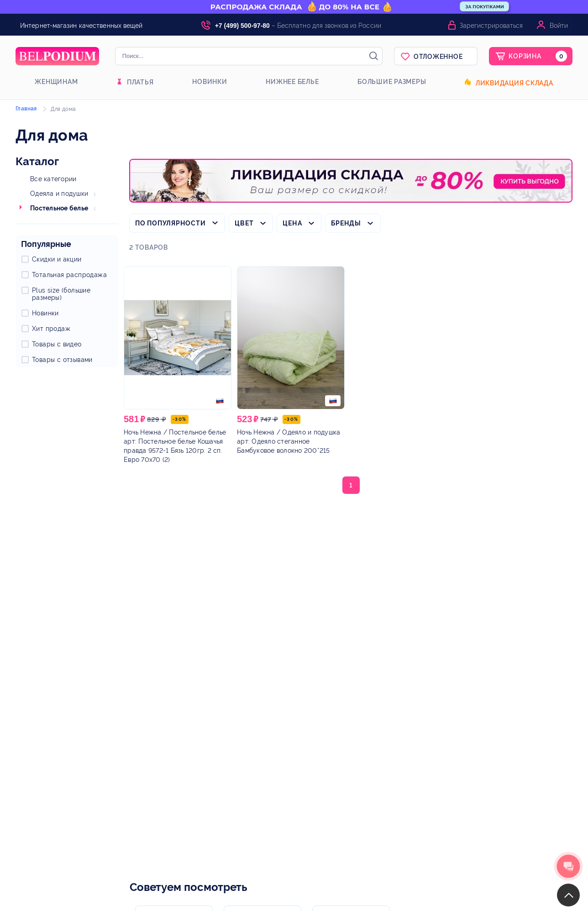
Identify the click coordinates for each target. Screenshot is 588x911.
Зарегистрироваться (491, 26)
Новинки (210, 82)
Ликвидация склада (514, 83)
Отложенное (438, 57)
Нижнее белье (292, 82)
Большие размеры (392, 82)
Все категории (53, 179)
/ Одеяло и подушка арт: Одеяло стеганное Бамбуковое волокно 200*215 (289, 441)
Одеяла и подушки (59, 194)
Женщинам (56, 82)
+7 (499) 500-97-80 (242, 26)
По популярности (170, 223)
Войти (559, 26)
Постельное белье (59, 208)
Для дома (63, 109)
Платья (140, 82)
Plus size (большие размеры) (61, 294)
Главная (26, 109)
